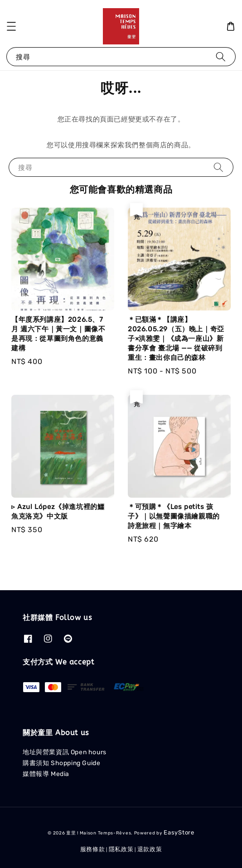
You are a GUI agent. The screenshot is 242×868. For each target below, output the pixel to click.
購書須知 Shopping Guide (61, 763)
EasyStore (179, 832)
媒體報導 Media (46, 774)
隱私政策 (121, 849)
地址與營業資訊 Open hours (65, 752)
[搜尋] (221, 56)
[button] (11, 26)
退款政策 (150, 849)
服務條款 (93, 849)
